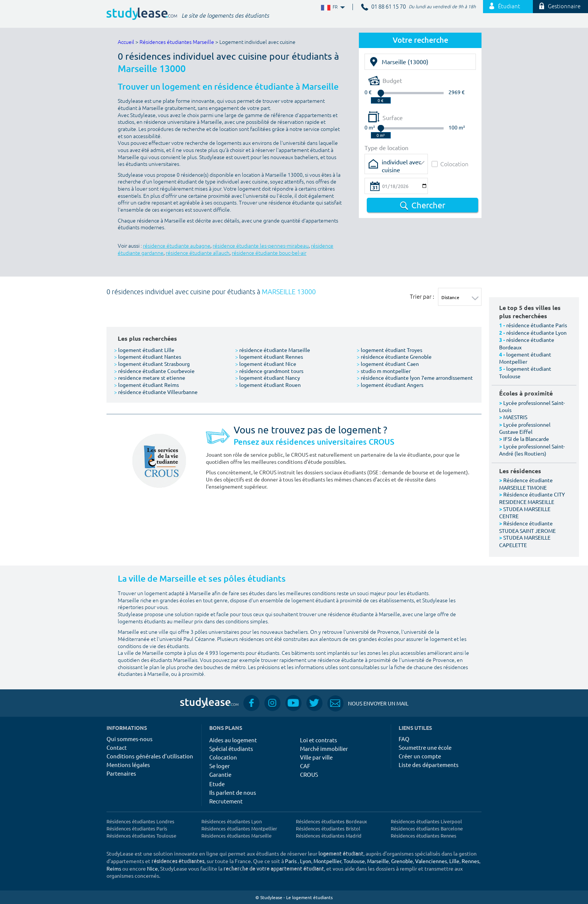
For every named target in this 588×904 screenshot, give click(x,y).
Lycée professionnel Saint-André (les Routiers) (532, 450)
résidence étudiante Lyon (536, 332)
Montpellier (327, 861)
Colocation (450, 164)
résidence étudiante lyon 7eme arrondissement (415, 378)
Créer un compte (420, 756)
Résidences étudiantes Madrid (329, 836)
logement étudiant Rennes (269, 356)
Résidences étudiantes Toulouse (141, 836)
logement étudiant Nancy (268, 378)
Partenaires (121, 773)
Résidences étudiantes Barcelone (427, 828)
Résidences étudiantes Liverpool (426, 821)
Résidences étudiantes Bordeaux (331, 821)
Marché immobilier (324, 748)
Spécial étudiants (231, 748)
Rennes (470, 861)
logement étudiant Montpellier (525, 358)
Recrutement (226, 801)
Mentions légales (128, 765)
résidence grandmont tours (269, 371)
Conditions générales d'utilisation (150, 756)
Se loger (220, 766)
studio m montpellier (384, 371)
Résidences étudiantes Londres (140, 821)
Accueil (126, 42)
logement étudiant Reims (146, 385)
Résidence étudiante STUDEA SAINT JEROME (527, 527)
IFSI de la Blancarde (526, 439)
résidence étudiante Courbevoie (154, 371)
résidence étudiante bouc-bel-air (269, 253)
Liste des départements (429, 765)
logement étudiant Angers (390, 385)
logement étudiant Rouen (268, 385)
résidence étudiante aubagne (177, 246)
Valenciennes (431, 861)
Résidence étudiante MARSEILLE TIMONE (526, 484)
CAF (305, 766)
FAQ (404, 739)
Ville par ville (316, 757)
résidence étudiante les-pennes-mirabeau (261, 246)
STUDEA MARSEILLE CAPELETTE (525, 541)
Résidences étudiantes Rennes (424, 836)
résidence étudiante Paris (537, 325)
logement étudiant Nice (266, 364)
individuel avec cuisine (401, 164)
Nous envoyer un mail (368, 703)
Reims (114, 868)
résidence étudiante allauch (198, 253)
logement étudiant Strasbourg (152, 364)
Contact (117, 747)
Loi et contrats (319, 740)
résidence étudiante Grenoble (394, 356)
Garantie (220, 774)
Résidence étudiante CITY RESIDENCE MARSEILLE (532, 498)
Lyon (306, 861)
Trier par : (422, 296)
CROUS (309, 774)
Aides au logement (233, 740)
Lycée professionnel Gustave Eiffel (525, 428)
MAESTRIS (515, 417)
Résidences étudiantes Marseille (177, 42)
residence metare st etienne (150, 378)
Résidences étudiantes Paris (137, 828)
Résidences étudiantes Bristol (328, 828)
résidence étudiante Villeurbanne (156, 392)
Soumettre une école (425, 747)
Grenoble (402, 861)
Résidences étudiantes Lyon (232, 821)
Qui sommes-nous (130, 739)
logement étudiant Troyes (389, 350)
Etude (217, 784)
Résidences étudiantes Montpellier (239, 828)
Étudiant (505, 6)
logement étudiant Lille (144, 350)
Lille (454, 861)
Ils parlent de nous (233, 792)
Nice (152, 868)
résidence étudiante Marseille (273, 350)
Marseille (378, 861)
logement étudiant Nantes (148, 356)
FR (332, 7)
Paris (291, 861)
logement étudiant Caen (388, 364)
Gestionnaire (560, 6)
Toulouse (354, 861)
